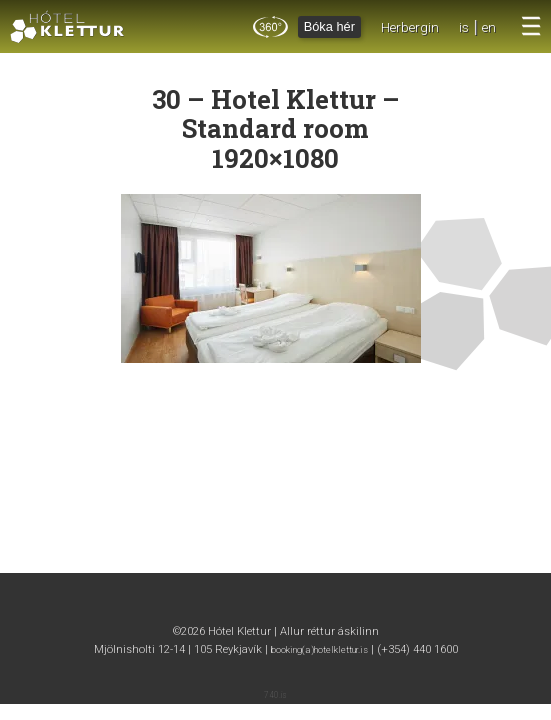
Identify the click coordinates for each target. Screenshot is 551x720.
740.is (275, 695)
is (464, 27)
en (489, 27)
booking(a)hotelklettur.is (319, 649)
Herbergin (410, 27)
